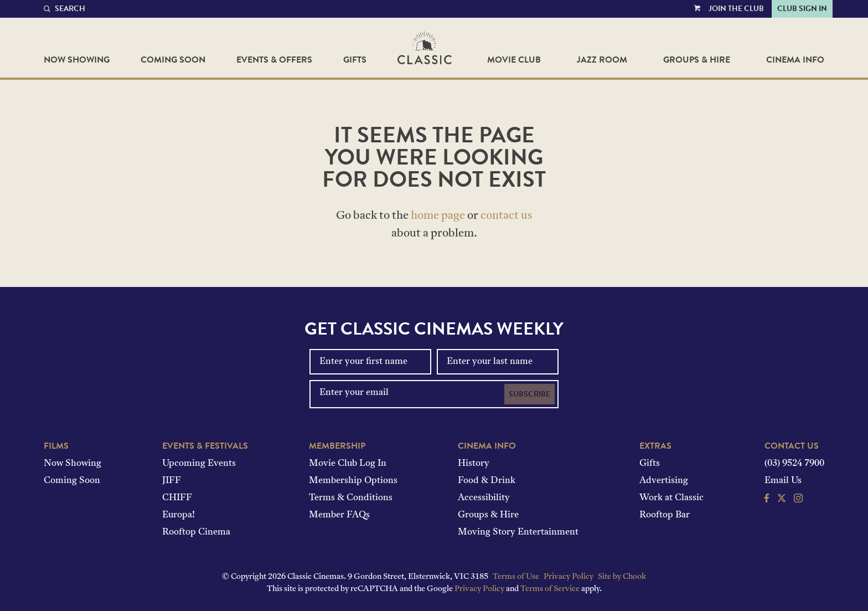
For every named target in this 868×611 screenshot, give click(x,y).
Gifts (355, 60)
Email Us (783, 481)
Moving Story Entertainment (518, 532)
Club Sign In (802, 9)
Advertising (664, 481)
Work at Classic (671, 498)
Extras (655, 446)
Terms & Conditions (351, 498)
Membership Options (353, 481)
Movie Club (514, 60)
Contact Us (792, 446)
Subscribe (529, 394)
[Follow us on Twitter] (782, 500)
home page (438, 216)
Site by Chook (622, 577)
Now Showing (77, 60)
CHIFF (177, 498)
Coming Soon (173, 60)
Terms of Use (516, 577)
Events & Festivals (205, 446)
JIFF (172, 481)
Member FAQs (339, 515)
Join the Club (736, 9)
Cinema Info (795, 60)
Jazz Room (602, 60)
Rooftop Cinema (196, 532)
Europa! (179, 515)
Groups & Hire (697, 60)
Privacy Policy (569, 577)
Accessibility (484, 498)
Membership (337, 446)
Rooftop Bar (665, 515)
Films (56, 446)
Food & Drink (487, 481)
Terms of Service (550, 589)
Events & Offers (274, 60)
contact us (507, 216)
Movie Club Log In (348, 464)
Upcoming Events (199, 464)
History (474, 464)
